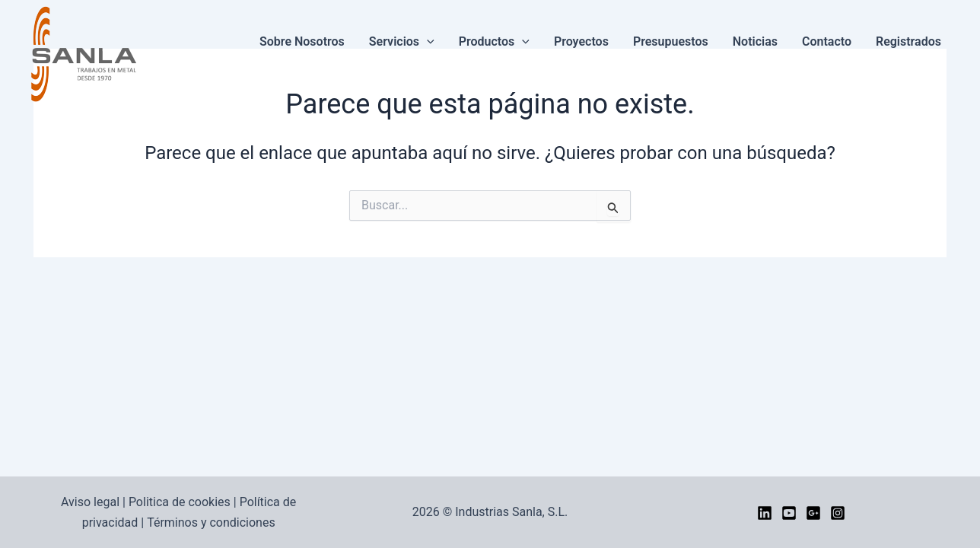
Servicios (402, 42)
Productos (494, 42)
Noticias (755, 41)
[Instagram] (838, 513)
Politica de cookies (180, 502)
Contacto (827, 41)
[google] (813, 513)
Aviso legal (90, 502)
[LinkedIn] (765, 513)
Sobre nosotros (302, 41)
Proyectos (581, 41)
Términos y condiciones (211, 523)
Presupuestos (671, 41)
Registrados (908, 41)
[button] (427, 42)
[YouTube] (789, 513)
